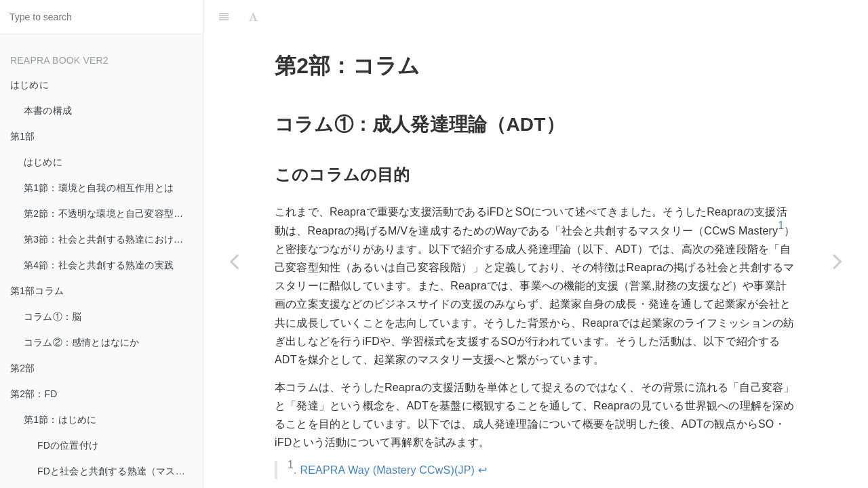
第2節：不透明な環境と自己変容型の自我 (113, 213)
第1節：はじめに (60, 420)
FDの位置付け (68, 445)
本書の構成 (48, 110)
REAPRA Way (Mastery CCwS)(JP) (387, 470)
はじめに (29, 85)
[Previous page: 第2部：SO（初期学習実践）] (234, 261)
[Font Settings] (253, 17)
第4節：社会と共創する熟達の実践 (99, 265)
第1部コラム (37, 291)
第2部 (22, 368)
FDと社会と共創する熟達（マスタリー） (120, 471)
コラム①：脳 (53, 317)
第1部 (22, 136)
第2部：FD (34, 394)
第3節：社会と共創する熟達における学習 (113, 239)
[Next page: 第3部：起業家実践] (837, 261)
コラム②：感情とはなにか (81, 342)
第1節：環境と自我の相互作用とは (99, 188)
